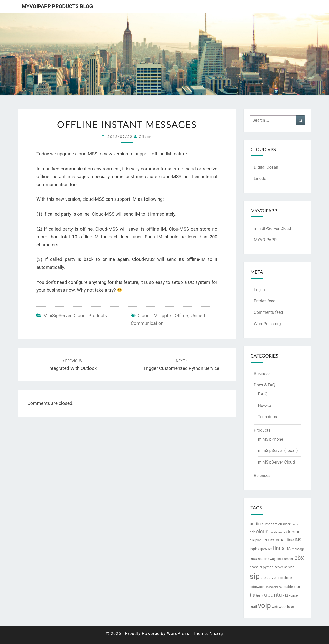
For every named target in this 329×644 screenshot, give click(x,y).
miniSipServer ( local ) (278, 451)
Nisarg (216, 634)
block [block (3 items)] (287, 524)
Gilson (145, 137)
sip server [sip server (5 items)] (269, 578)
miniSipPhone (271, 439)
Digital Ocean (266, 167)
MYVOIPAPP (265, 240)
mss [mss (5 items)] (253, 559)
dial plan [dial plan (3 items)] (256, 540)
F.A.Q (263, 394)
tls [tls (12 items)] (252, 595)
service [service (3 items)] (289, 567)
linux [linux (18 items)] (279, 548)
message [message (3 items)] (298, 549)
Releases (262, 476)
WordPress (178, 634)
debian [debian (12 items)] (293, 532)
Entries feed (265, 301)
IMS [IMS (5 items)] (298, 540)
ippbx (166, 315)
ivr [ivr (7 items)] (270, 549)
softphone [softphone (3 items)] (285, 578)
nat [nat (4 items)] (260, 559)
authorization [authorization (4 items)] (272, 524)
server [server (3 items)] (279, 567)
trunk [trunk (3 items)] (260, 596)
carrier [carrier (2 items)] (296, 524)
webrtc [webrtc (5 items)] (284, 607)
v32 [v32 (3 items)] (286, 596)
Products (98, 315)
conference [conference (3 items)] (277, 532)
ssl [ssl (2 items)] (281, 587)
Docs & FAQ (265, 385)
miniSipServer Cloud (64, 315)
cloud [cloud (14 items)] (262, 532)
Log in (259, 290)
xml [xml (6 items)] (294, 607)
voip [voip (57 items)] (264, 606)
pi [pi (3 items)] (261, 567)
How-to (265, 406)
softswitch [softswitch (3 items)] (257, 587)
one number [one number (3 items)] (285, 559)
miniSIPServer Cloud (273, 228)
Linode (260, 179)
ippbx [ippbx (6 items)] (255, 549)
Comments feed (269, 312)
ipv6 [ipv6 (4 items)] (264, 549)
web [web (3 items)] (275, 607)
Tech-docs (268, 417)
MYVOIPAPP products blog (57, 6)
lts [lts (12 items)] (288, 549)
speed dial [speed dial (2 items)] (272, 587)
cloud (143, 315)
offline (181, 315)
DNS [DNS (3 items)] (266, 540)
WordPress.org (267, 324)
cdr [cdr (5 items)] (253, 532)
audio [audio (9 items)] (255, 524)
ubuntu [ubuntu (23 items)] (273, 595)
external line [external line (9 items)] (282, 540)
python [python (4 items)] (268, 567)
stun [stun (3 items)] (297, 587)
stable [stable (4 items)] (288, 587)
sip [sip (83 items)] (255, 576)
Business (262, 374)
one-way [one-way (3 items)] (269, 559)
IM (155, 315)
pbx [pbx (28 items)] (299, 558)
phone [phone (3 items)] (254, 567)
